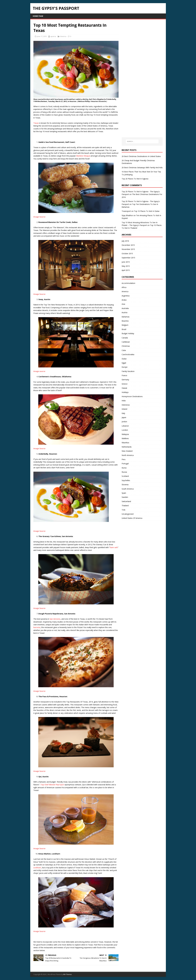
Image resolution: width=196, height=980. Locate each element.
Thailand (125, 506)
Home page (38, 16)
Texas (36, 123)
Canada (125, 338)
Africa (124, 287)
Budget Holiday (128, 333)
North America (128, 455)
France (124, 375)
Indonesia (126, 405)
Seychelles (126, 480)
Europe (125, 367)
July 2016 (125, 241)
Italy (123, 413)
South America (128, 489)
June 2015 (126, 262)
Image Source (39, 217)
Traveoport (126, 211)
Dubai (124, 359)
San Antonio (55, 619)
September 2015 (128, 258)
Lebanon (125, 426)
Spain (124, 493)
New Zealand (127, 451)
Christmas (126, 346)
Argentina (126, 296)
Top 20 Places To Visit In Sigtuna (135, 179)
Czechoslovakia (128, 354)
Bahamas (126, 317)
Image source (39, 371)
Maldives (125, 438)
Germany (125, 380)
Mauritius (125, 443)
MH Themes (67, 974)
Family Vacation (128, 371)
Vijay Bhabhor (127, 215)
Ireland (124, 409)
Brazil (124, 329)
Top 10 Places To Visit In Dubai (147, 211)
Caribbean (126, 342)
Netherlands (127, 447)
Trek (123, 510)
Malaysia (125, 434)
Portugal (125, 464)
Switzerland (126, 501)
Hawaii (124, 388)
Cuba (124, 350)
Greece (125, 384)
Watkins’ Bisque (83, 156)
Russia (124, 472)
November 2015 (128, 249)
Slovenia (125, 485)
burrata (37, 627)
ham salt (114, 547)
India (124, 401)
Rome (124, 468)
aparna (53, 36)
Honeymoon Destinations (132, 396)
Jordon (124, 422)
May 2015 (126, 266)
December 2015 (128, 245)
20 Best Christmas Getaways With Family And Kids (142, 168)
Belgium (125, 325)
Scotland (125, 476)
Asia (123, 304)
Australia (125, 308)
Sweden (125, 497)
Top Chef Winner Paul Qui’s (52, 785)
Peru (124, 459)
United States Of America (132, 518)
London (125, 430)
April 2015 (126, 270)
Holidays (125, 392)
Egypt (124, 363)
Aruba (124, 300)
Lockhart (37, 868)
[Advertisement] (141, 60)
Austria (124, 312)
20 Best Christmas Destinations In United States (141, 156)
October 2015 (127, 253)
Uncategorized (128, 514)
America (63, 36)
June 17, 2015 (42, 36)
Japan (124, 417)
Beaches (125, 321)
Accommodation (128, 283)
